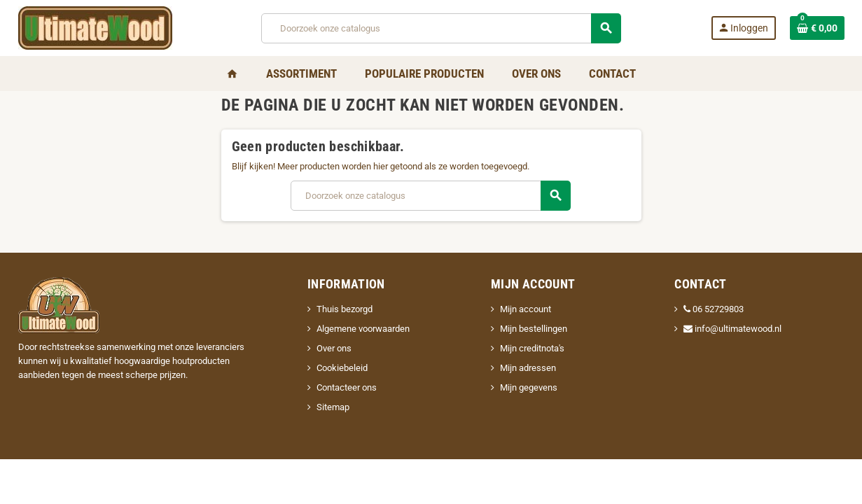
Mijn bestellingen (534, 329)
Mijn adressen (528, 368)
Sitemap (333, 407)
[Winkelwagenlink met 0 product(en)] (817, 28)
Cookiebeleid (342, 368)
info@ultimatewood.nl (732, 329)
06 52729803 (714, 309)
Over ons (334, 348)
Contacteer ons (347, 387)
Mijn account (526, 309)
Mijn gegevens (529, 387)
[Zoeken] (440, 28)
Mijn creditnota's (532, 348)
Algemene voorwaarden (363, 329)
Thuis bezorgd (345, 309)
